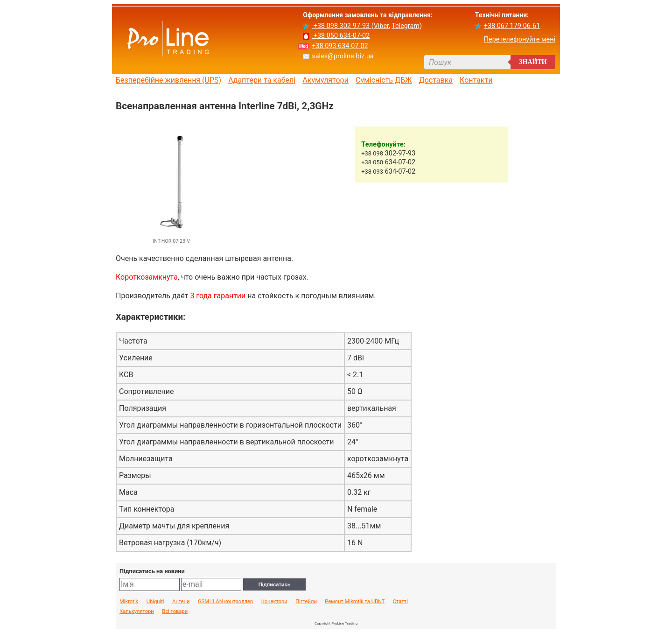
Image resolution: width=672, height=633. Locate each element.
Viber (381, 26)
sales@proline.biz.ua (343, 56)
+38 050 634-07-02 (341, 36)
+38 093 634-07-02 (340, 46)
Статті (400, 602)
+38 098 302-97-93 (341, 26)
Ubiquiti (155, 602)
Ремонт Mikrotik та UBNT (355, 602)
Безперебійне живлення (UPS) (168, 80)
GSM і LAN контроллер (225, 602)
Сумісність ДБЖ (384, 80)
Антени (181, 602)
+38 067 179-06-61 (512, 26)
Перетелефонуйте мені (520, 39)
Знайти (533, 62)
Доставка (436, 80)
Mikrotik (129, 602)
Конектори (274, 602)
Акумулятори (325, 80)
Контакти (476, 80)
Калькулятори (137, 612)
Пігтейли (306, 602)
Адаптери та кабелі (262, 80)
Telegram (406, 26)
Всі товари (175, 612)
